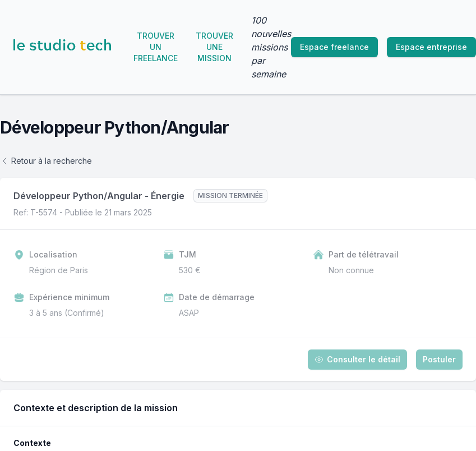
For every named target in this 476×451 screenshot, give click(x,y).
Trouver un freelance (156, 47)
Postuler (439, 359)
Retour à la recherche (46, 161)
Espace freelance (334, 47)
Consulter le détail (357, 359)
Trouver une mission (214, 47)
